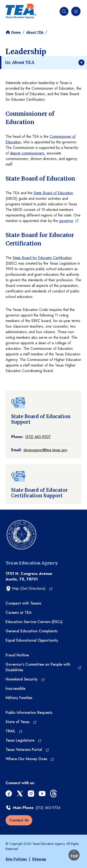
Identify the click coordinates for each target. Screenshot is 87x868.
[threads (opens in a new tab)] (54, 793)
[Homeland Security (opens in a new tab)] (25, 679)
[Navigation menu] (75, 11)
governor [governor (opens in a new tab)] (66, 221)
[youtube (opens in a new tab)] (43, 793)
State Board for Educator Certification (42, 258)
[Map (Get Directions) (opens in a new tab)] (29, 589)
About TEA (35, 32)
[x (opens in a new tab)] (20, 793)
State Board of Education (53, 193)
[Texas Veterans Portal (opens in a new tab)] (27, 750)
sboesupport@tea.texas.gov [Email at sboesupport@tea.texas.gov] (45, 450)
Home (16, 32)
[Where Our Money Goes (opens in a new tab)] (30, 759)
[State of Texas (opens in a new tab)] (21, 722)
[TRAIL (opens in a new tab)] (14, 731)
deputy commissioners (27, 153)
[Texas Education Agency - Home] (21, 11)
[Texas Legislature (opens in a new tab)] (24, 740)
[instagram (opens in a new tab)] (32, 793)
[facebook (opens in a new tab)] (9, 793)
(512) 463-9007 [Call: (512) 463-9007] (38, 437)
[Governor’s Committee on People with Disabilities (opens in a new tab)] (43, 667)
